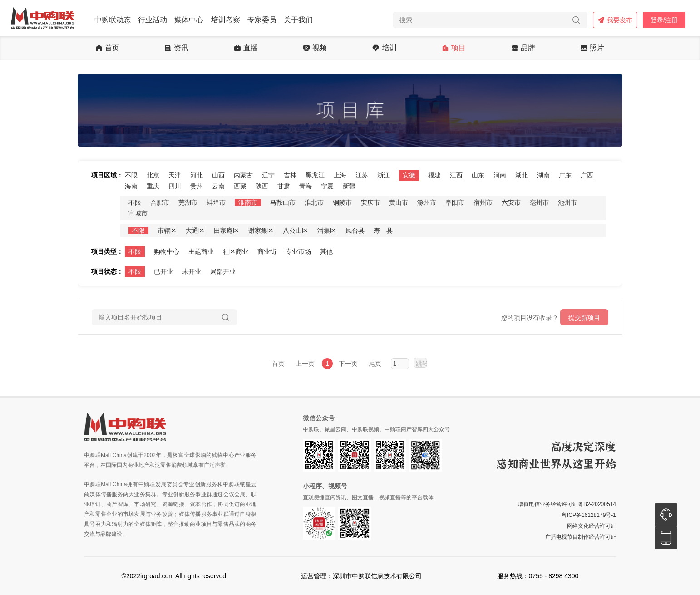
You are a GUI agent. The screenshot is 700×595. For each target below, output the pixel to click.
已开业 (163, 271)
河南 (500, 175)
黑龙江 (315, 175)
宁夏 (327, 186)
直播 (246, 48)
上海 (340, 175)
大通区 (195, 231)
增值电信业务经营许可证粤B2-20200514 (567, 504)
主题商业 (201, 251)
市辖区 (167, 231)
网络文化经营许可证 (592, 526)
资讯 (177, 48)
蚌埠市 (216, 202)
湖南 (543, 175)
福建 (434, 175)
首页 (108, 48)
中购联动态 (113, 20)
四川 (175, 186)
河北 (197, 175)
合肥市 (160, 202)
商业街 (267, 251)
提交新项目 (584, 318)
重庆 (153, 186)
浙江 (384, 175)
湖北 (522, 175)
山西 (218, 175)
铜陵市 (342, 202)
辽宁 (268, 175)
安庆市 (370, 202)
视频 (315, 48)
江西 (456, 175)
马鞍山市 (283, 202)
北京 (153, 175)
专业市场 (298, 251)
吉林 (290, 175)
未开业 (192, 271)
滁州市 (427, 202)
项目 (454, 48)
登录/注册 (664, 20)
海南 (131, 186)
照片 (592, 48)
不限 (131, 175)
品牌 (523, 48)
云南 (218, 186)
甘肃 (284, 186)
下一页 (348, 364)
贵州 (197, 186)
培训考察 (226, 20)
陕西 (262, 186)
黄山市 (399, 202)
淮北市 (314, 202)
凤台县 (355, 231)
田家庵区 (227, 231)
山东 (478, 175)
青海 (306, 186)
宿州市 (483, 202)
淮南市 (248, 202)
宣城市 (138, 213)
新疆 (349, 186)
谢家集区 (261, 231)
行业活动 (153, 20)
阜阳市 (455, 202)
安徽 (409, 175)
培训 (384, 48)
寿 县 (383, 231)
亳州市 (539, 202)
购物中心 (167, 251)
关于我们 (298, 20)
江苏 (362, 175)
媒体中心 (189, 20)
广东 (565, 175)
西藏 (240, 186)
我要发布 (615, 20)
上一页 (305, 364)
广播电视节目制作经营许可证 (581, 537)
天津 (175, 175)
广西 (587, 175)
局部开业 (223, 271)
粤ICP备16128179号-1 (589, 515)
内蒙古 (243, 175)
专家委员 (262, 20)
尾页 (375, 364)
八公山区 (296, 231)
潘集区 (327, 231)
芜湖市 (188, 202)
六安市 (511, 202)
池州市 (567, 202)
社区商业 (236, 251)
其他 (326, 251)
